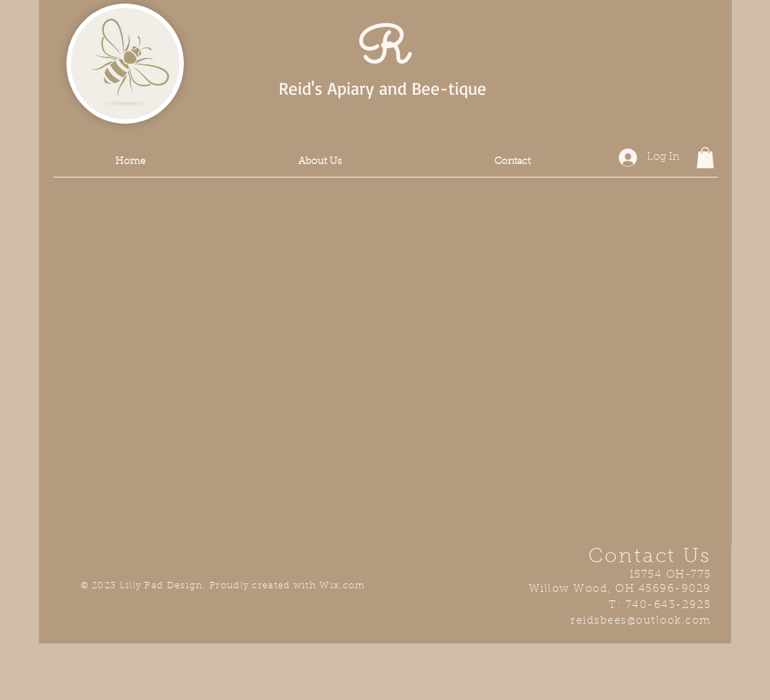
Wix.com (342, 586)
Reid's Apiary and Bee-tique (383, 88)
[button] (705, 158)
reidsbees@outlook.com (641, 621)
